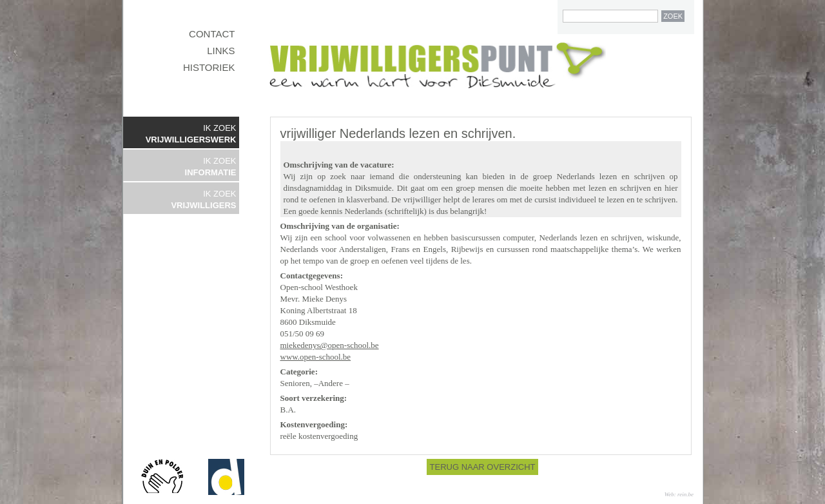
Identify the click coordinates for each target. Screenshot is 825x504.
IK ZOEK (191, 134)
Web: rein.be (679, 494)
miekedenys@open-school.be (330, 345)
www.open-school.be (316, 357)
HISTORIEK (209, 67)
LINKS (221, 51)
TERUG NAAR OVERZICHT (483, 467)
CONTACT (212, 34)
